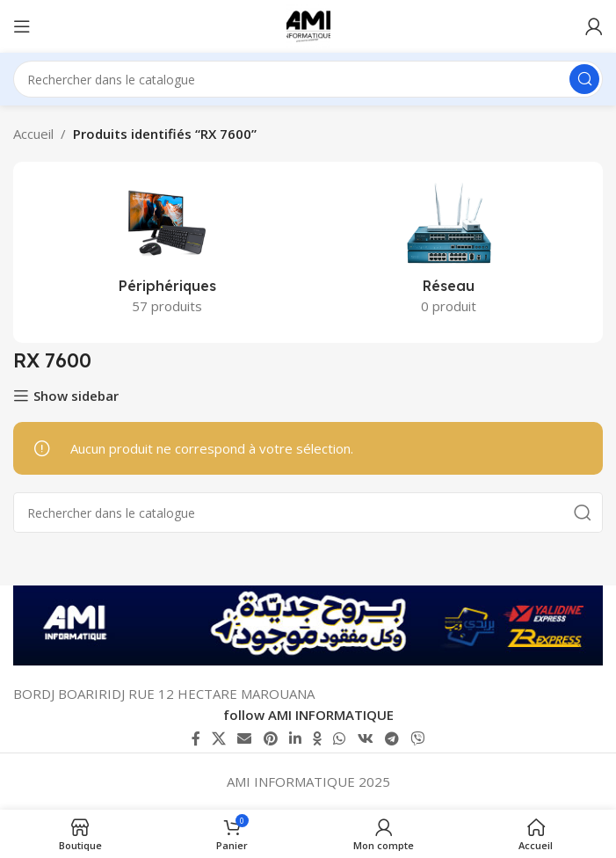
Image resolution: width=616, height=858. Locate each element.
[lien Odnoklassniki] (318, 738)
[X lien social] (218, 738)
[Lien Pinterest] (270, 738)
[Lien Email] (245, 738)
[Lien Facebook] (196, 738)
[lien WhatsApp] (340, 738)
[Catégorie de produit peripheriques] (167, 252)
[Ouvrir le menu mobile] (22, 26)
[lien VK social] (365, 738)
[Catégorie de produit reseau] (449, 252)
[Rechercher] (308, 79)
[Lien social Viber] (418, 738)
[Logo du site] (308, 25)
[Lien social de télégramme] (391, 738)
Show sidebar (76, 396)
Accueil (33, 134)
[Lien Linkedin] (295, 738)
